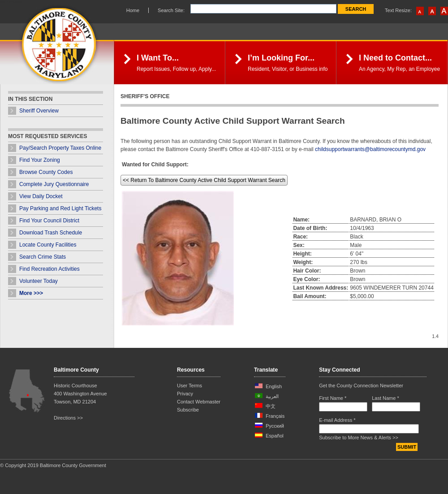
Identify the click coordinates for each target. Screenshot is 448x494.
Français (275, 416)
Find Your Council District (49, 221)
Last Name (386, 398)
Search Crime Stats (43, 257)
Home (133, 10)
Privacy (185, 394)
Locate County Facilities (48, 245)
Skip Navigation (11, 2)
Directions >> (68, 418)
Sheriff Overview (39, 111)
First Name (333, 398)
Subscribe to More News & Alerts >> (359, 438)
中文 (271, 406)
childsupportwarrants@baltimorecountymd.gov (370, 149)
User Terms (190, 386)
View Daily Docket (41, 196)
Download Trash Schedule (51, 233)
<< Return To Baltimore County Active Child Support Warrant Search (204, 180)
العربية (272, 396)
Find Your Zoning (40, 160)
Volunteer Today (39, 281)
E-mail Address (337, 420)
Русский (275, 426)
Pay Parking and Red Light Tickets (60, 208)
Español (275, 436)
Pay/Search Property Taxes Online (60, 148)
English (274, 386)
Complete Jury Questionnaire (54, 184)
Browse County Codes (46, 172)
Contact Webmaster (199, 402)
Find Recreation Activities (50, 269)
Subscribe (188, 410)
